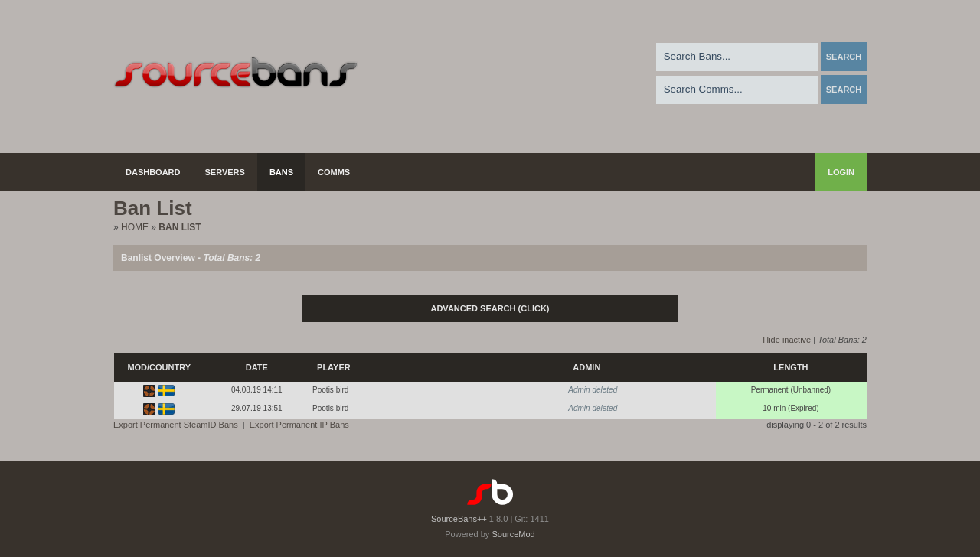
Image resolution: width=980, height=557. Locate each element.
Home (135, 227)
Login (841, 172)
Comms (334, 172)
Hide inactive (787, 340)
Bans (281, 172)
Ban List (180, 227)
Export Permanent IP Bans (299, 425)
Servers (225, 172)
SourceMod (513, 534)
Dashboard (153, 172)
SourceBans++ (459, 519)
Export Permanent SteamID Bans (176, 425)
